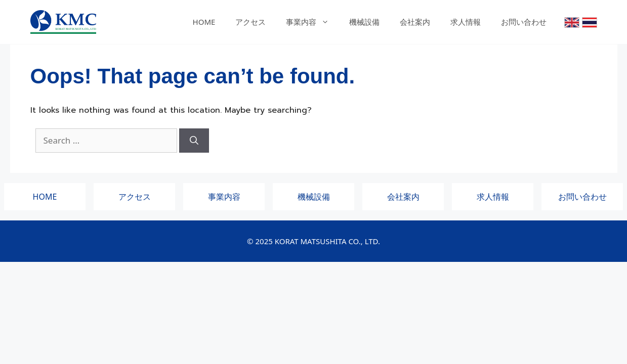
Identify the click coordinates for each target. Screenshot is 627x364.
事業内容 (312, 22)
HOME (204, 22)
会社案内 (415, 22)
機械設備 (364, 22)
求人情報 (466, 22)
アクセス (250, 22)
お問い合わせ (524, 22)
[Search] (194, 141)
